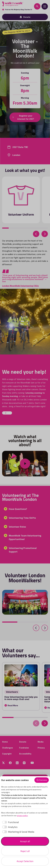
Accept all (25, 841)
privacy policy (22, 815)
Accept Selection (25, 861)
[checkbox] (10, 822)
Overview (42, 780)
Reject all (25, 851)
